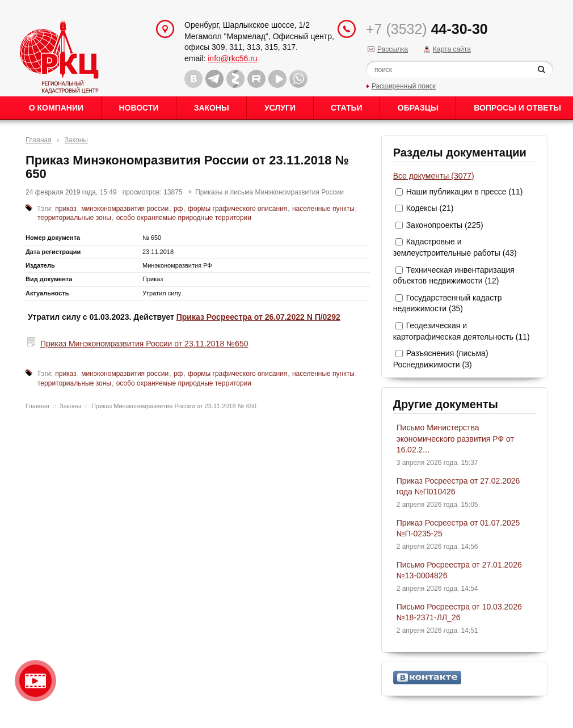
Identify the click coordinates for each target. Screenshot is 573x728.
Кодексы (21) (430, 208)
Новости (138, 108)
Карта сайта (452, 49)
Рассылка (393, 49)
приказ (66, 209)
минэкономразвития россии (125, 209)
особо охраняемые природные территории (184, 218)
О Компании (56, 108)
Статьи (347, 108)
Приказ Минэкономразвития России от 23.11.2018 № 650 (174, 406)
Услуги (280, 108)
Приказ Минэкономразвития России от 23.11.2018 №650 (144, 344)
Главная (39, 140)
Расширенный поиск (404, 86)
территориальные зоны (74, 218)
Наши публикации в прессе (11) (465, 192)
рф (178, 209)
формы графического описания (237, 209)
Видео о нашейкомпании (35, 681)
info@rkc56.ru (232, 58)
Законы (212, 108)
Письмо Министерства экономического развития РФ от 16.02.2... (455, 439)
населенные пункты (323, 209)
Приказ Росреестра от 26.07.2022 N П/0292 (258, 317)
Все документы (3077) (434, 176)
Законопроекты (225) (445, 225)
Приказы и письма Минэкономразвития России (269, 192)
